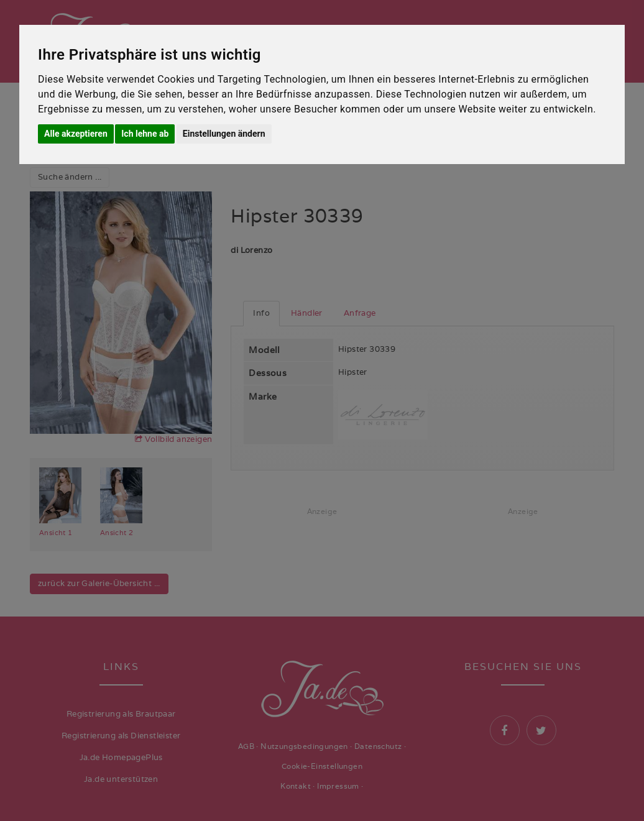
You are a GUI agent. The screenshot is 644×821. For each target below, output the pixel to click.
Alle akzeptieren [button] (76, 134)
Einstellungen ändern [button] (224, 134)
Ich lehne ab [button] (145, 134)
